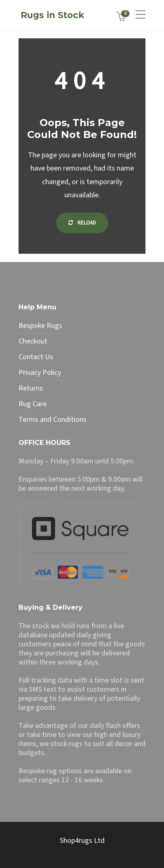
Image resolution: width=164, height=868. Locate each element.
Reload (82, 223)
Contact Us (36, 357)
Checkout (33, 342)
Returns (31, 388)
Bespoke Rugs (40, 326)
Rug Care (33, 404)
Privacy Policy (40, 373)
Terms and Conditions (53, 420)
